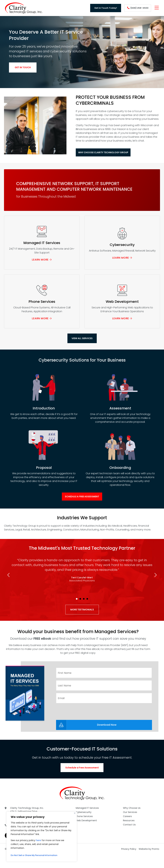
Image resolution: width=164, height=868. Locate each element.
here (38, 840)
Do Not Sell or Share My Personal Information (37, 855)
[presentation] (80, 724)
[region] (42, 837)
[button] (8, 589)
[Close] (75, 813)
